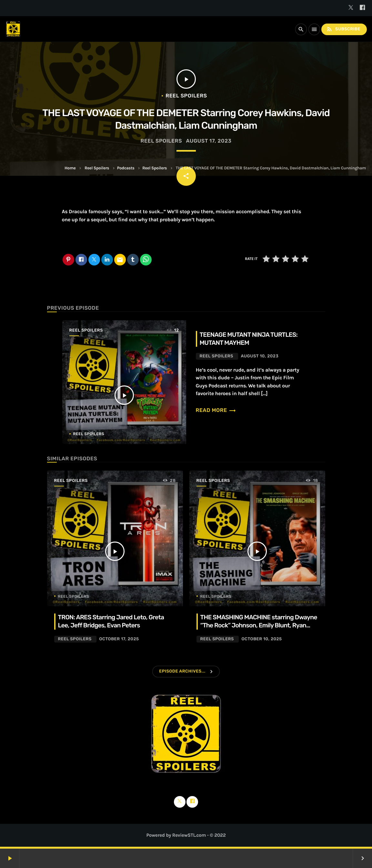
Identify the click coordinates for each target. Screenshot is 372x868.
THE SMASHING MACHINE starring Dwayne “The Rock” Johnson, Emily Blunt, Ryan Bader (259, 625)
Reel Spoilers (97, 168)
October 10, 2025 (261, 639)
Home (70, 168)
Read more (216, 410)
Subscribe (343, 29)
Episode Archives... (182, 671)
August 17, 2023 (209, 141)
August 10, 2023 (260, 356)
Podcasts (126, 168)
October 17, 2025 (119, 639)
